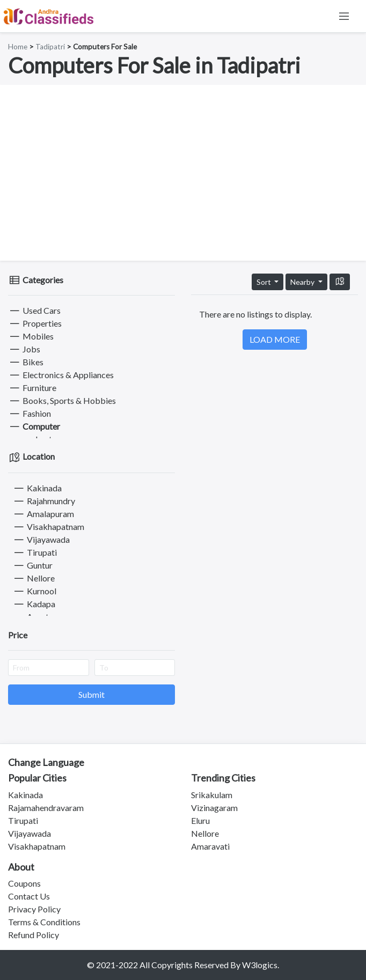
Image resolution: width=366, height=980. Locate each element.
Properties (35, 323)
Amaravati (210, 846)
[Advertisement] (183, 173)
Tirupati (35, 552)
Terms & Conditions (44, 922)
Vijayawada (41, 539)
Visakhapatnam (48, 526)
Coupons (24, 883)
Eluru (200, 820)
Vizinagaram (214, 808)
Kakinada (37, 488)
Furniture (32, 388)
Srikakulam (212, 795)
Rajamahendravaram (46, 808)
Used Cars (34, 310)
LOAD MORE (275, 339)
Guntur (32, 565)
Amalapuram (43, 514)
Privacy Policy (34, 909)
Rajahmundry (44, 501)
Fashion (30, 413)
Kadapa (34, 604)
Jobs (24, 349)
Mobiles (31, 336)
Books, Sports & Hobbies (62, 400)
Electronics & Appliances (61, 375)
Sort (265, 282)
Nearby (303, 282)
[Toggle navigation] (344, 16)
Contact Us (29, 896)
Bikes (26, 362)
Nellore (34, 578)
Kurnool (34, 591)
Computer (34, 426)
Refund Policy (34, 935)
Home (18, 47)
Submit (91, 694)
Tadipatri (50, 47)
